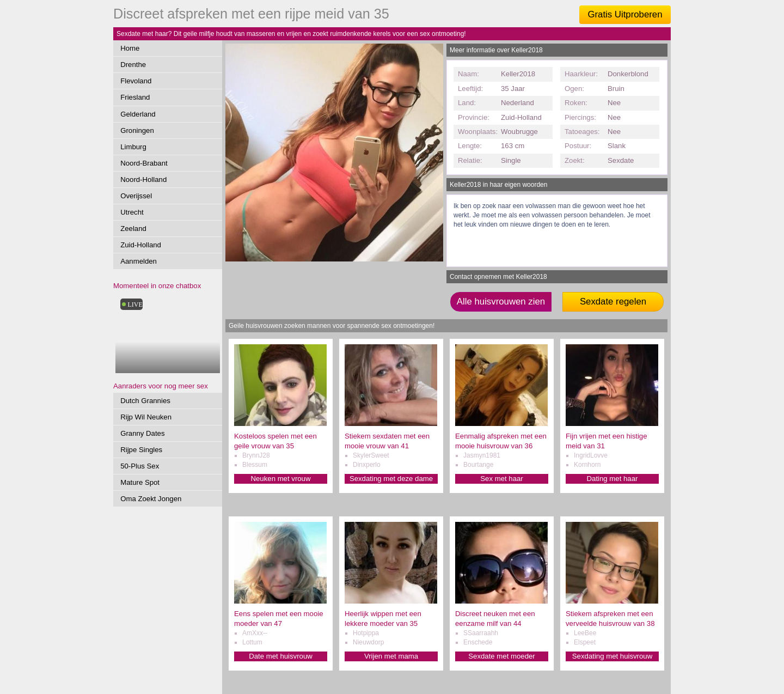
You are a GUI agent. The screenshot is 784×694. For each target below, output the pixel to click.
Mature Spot (140, 482)
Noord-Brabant (144, 163)
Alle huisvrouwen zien (501, 302)
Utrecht (132, 212)
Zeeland (133, 229)
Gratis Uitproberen (625, 14)
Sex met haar (501, 479)
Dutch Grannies (145, 401)
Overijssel (136, 196)
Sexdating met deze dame (391, 479)
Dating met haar (612, 479)
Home (130, 48)
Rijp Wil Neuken (146, 417)
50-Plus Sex (140, 466)
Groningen (137, 130)
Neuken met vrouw (281, 479)
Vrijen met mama (391, 656)
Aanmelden (139, 261)
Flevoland (136, 81)
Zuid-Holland (141, 245)
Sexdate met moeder (501, 656)
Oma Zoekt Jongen (151, 499)
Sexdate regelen (613, 302)
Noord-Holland (143, 179)
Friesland (135, 97)
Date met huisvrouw (281, 656)
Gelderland (138, 114)
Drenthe (133, 65)
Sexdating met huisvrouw (612, 656)
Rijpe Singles (141, 450)
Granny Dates (142, 433)
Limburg (133, 147)
